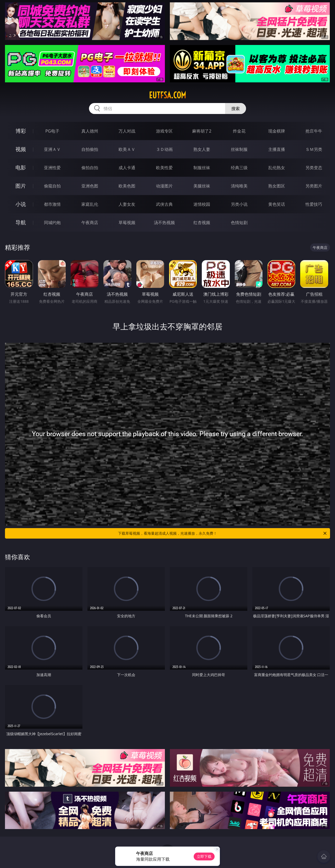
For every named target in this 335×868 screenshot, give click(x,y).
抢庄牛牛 (314, 131)
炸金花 (239, 131)
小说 (21, 204)
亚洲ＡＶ (52, 149)
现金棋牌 (277, 131)
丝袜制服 (239, 149)
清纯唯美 (239, 186)
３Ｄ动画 (164, 149)
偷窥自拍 (52, 186)
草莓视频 (127, 222)
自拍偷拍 (90, 149)
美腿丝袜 (202, 186)
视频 (21, 149)
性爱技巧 (314, 204)
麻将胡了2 (202, 131)
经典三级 (239, 168)
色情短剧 (239, 222)
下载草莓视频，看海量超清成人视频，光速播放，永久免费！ (223, 533)
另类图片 (314, 186)
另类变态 (314, 168)
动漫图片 (164, 186)
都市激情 (52, 204)
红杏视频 (202, 222)
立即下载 (204, 856)
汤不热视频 (164, 222)
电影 (21, 167)
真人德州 (90, 131)
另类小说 (239, 204)
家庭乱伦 (90, 204)
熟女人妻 (202, 149)
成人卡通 (127, 168)
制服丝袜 (202, 168)
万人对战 (127, 131)
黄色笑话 (277, 204)
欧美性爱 (164, 168)
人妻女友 (127, 204)
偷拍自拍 (90, 168)
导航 (21, 222)
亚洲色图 (90, 186)
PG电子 (52, 131)
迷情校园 (202, 204)
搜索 (236, 109)
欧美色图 (127, 186)
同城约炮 (52, 222)
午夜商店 (90, 222)
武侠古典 (164, 204)
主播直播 (277, 149)
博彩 (21, 131)
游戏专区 (164, 131)
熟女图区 (277, 186)
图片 (21, 186)
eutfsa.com (167, 95)
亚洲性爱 (52, 168)
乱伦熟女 (277, 168)
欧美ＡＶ (127, 149)
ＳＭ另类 (314, 149)
